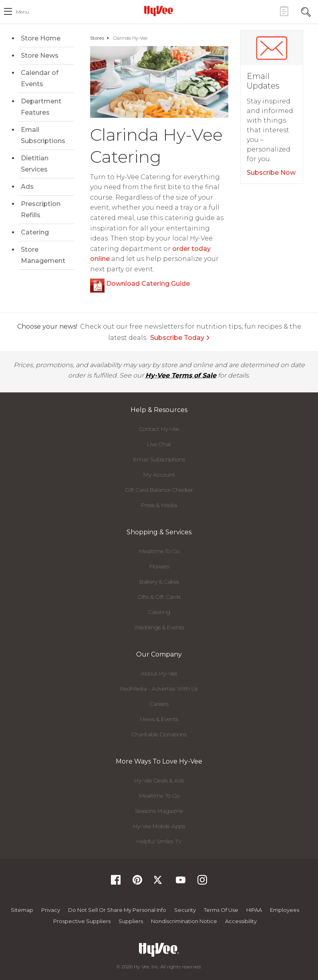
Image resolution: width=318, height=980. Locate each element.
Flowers (159, 566)
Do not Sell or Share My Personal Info (117, 910)
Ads (27, 187)
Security (185, 910)
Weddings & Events (159, 627)
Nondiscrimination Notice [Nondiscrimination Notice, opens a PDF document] (184, 921)
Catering (35, 232)
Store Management (43, 255)
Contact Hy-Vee (159, 429)
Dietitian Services (35, 164)
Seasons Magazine (159, 811)
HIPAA (254, 910)
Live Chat (159, 444)
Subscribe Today (180, 338)
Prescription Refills (41, 209)
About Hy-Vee (159, 673)
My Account (159, 475)
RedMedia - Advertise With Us (159, 689)
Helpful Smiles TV (159, 841)
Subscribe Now (271, 173)
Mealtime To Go (159, 551)
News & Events (159, 719)
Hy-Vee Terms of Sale (181, 375)
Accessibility (241, 921)
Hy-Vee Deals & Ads (159, 780)
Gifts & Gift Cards (159, 597)
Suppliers (131, 921)
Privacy (51, 910)
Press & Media (159, 505)
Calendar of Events (40, 78)
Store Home (41, 38)
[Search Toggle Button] (306, 11)
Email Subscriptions (43, 135)
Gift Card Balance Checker (159, 490)
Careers (159, 704)
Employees (285, 910)
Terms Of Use (221, 910)
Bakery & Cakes (159, 582)
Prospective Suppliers (82, 921)
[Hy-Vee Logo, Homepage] (159, 11)
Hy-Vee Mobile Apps (159, 826)
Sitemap (22, 910)
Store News (40, 56)
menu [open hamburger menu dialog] (23, 12)
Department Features (41, 107)
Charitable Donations (159, 734)
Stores (97, 38)
